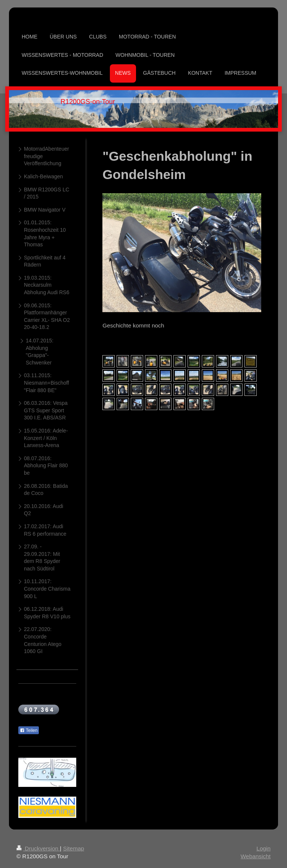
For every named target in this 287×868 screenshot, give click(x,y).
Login (263, 848)
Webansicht (256, 856)
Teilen (29, 730)
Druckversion (38, 848)
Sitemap (74, 848)
